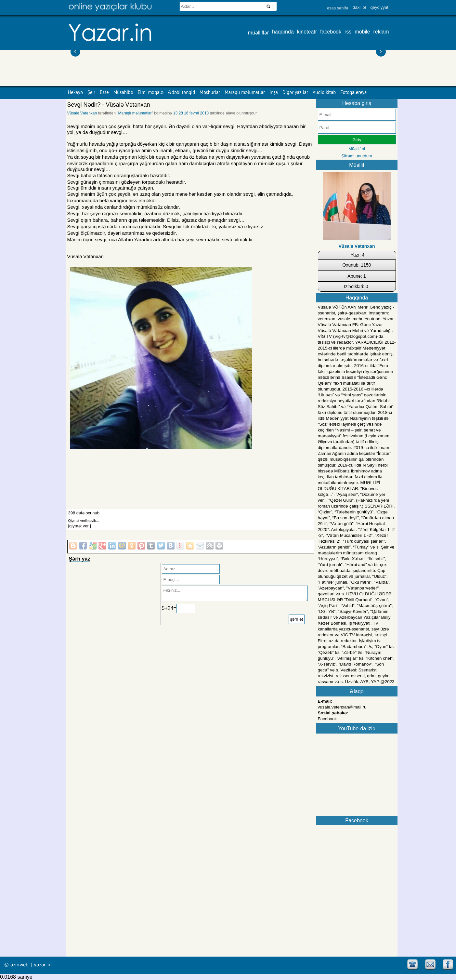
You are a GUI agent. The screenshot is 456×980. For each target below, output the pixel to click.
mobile (362, 32)
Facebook (327, 719)
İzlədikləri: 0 (356, 286)
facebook (331, 32)
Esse (104, 92)
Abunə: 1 (357, 276)
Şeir (91, 92)
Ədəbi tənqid (182, 92)
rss (348, 32)
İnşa (274, 92)
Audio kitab (324, 92)
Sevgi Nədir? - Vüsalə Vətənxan (109, 105)
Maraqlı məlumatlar (245, 92)
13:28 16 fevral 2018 (191, 113)
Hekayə (75, 92)
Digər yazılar (295, 92)
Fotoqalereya (353, 92)
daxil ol (359, 7)
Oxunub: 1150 (357, 265)
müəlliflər (258, 33)
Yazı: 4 (358, 255)
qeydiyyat (379, 7)
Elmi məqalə (151, 92)
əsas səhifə (338, 8)
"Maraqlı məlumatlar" (135, 113)
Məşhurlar (210, 92)
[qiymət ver (78, 526)
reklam (381, 32)
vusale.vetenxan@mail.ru (342, 707)
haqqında (283, 32)
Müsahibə (123, 92)
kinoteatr (307, 32)
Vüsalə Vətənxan (82, 113)
